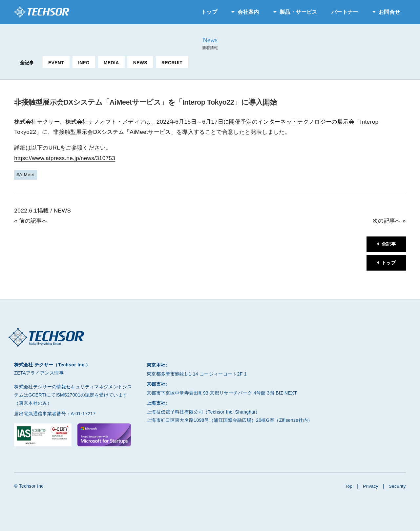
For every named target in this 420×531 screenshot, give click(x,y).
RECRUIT (172, 63)
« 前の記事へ (31, 220)
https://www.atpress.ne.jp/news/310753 (65, 158)
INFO (84, 63)
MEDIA (111, 63)
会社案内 (248, 12)
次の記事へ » (389, 220)
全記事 (27, 63)
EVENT (56, 63)
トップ (209, 12)
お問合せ (389, 12)
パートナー (345, 12)
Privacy (370, 486)
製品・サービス (298, 12)
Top (348, 486)
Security (397, 486)
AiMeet (27, 174)
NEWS (140, 63)
